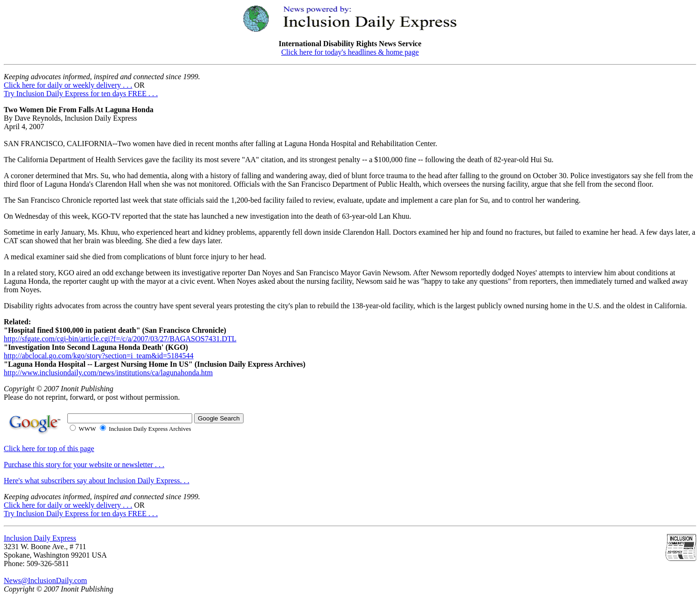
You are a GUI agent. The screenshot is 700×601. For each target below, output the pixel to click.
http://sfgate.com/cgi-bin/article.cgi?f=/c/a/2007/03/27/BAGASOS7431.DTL (120, 339)
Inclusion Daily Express (40, 538)
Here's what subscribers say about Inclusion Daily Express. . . (97, 481)
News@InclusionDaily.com (45, 580)
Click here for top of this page (49, 449)
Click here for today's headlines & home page (350, 52)
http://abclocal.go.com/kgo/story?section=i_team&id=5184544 (99, 356)
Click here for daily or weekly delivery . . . (68, 85)
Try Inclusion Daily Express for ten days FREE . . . (81, 94)
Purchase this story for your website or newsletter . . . (84, 465)
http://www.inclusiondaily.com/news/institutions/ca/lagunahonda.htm (108, 373)
